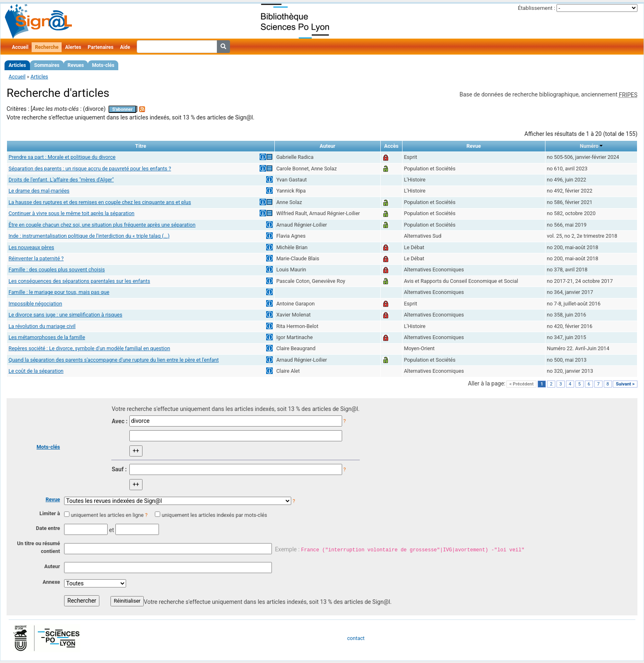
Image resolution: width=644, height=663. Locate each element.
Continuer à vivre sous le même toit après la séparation (72, 213)
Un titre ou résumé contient (38, 547)
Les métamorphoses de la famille (47, 337)
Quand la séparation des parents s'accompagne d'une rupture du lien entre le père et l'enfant (114, 360)
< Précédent (521, 384)
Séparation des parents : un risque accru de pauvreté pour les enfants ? (90, 169)
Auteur (52, 566)
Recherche (47, 47)
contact (356, 638)
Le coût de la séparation (36, 371)
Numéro (589, 146)
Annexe (51, 582)
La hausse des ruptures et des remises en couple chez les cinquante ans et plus (100, 202)
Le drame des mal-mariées (39, 191)
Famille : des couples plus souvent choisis (57, 270)
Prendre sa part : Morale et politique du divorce (62, 157)
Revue (53, 499)
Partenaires (101, 47)
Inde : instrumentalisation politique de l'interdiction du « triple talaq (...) (89, 236)
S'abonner (122, 109)
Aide (125, 47)
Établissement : (537, 8)
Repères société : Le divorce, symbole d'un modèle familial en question (89, 348)
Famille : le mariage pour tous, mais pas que (59, 292)
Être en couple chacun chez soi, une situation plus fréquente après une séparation (102, 225)
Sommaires (47, 65)
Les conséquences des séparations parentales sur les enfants (79, 281)
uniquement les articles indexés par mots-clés (214, 515)
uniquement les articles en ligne (107, 515)
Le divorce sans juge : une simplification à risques (66, 315)
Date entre (48, 528)
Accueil (20, 47)
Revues (76, 65)
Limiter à (50, 513)
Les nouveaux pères (31, 247)
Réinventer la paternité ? (36, 258)
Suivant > (625, 384)
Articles (17, 65)
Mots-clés (103, 65)
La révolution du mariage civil (42, 326)
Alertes (73, 47)
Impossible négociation (35, 304)
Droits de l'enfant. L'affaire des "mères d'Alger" (61, 180)
